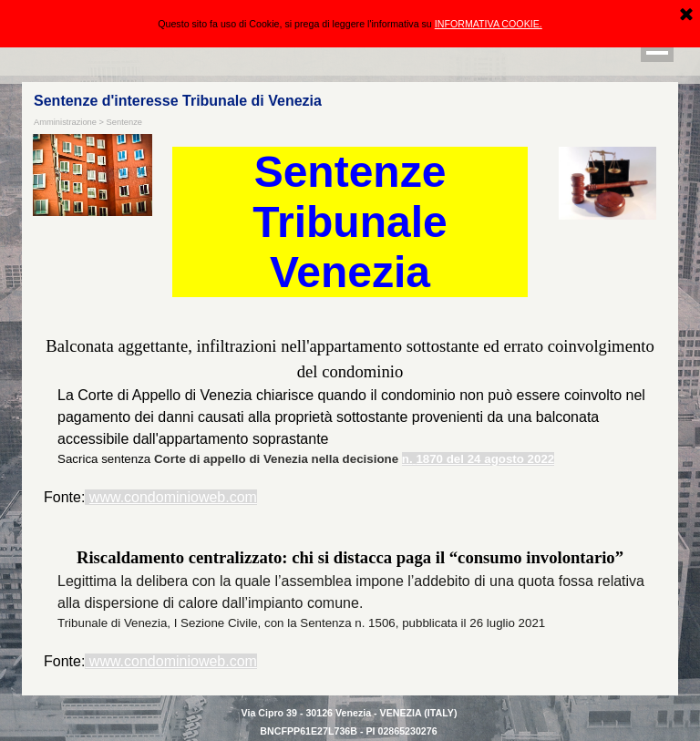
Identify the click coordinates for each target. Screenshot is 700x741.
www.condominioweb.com (173, 497)
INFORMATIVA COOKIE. (489, 24)
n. (407, 459)
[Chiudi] (686, 15)
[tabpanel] (350, 421)
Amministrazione (65, 122)
